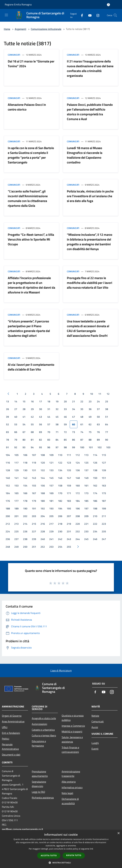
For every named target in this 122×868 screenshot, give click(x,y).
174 (95, 493)
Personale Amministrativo (10, 747)
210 (95, 516)
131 (34, 470)
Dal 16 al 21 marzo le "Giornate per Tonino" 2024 (31, 64)
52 (7, 424)
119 (34, 463)
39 (7, 417)
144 (43, 478)
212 (8, 524)
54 (24, 424)
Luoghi (95, 743)
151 (104, 478)
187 (104, 501)
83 (49, 440)
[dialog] (61, 849)
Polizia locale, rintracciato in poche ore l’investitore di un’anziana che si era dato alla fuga (90, 196)
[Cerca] (115, 15)
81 (32, 440)
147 (69, 478)
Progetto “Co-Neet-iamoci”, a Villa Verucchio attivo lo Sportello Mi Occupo (31, 239)
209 (86, 516)
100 (82, 447)
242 (60, 539)
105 (16, 455)
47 (74, 417)
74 (82, 432)
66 (16, 432)
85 (65, 440)
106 (25, 455)
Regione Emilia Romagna (18, 4)
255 (69, 547)
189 (16, 508)
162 (95, 486)
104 (8, 455)
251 (34, 547)
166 (25, 493)
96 (49, 447)
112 (78, 455)
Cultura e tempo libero (44, 735)
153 (16, 486)
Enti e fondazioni (11, 733)
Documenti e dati (11, 755)
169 (51, 493)
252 (43, 547)
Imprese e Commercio (73, 726)
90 (107, 440)
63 (98, 424)
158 (60, 486)
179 (34, 501)
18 (49, 401)
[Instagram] (97, 15)
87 (82, 440)
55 (32, 424)
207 (69, 516)
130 (25, 470)
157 (51, 486)
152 (8, 486)
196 (78, 508)
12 (108, 394)
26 (7, 409)
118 (25, 463)
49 (90, 417)
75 (90, 432)
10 (91, 394)
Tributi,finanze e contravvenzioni (70, 750)
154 (25, 486)
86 (74, 440)
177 (16, 501)
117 (16, 463)
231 (69, 531)
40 (16, 417)
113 (86, 455)
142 (25, 478)
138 (95, 470)
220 (78, 524)
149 (86, 478)
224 (8, 531)
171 (69, 493)
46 (65, 417)
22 (82, 401)
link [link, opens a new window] (92, 849)
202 (25, 516)
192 (43, 508)
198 (95, 508)
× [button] (118, 833)
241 (51, 539)
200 (8, 516)
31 (49, 409)
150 (95, 478)
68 (32, 432)
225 (16, 531)
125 (86, 463)
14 (16, 401)
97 (57, 447)
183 (69, 501)
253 (51, 547)
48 (82, 417)
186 (95, 501)
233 (86, 531)
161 (86, 486)
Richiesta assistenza (43, 798)
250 (25, 547)
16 (32, 401)
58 (57, 424)
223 (104, 524)
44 (49, 417)
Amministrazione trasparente (71, 774)
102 (100, 447)
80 (24, 440)
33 (65, 409)
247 (104, 539)
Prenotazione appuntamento (40, 774)
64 (107, 424)
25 (107, 401)
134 (60, 470)
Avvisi (95, 727)
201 (16, 516)
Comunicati (14, 55)
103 (108, 447)
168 (43, 493)
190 (25, 508)
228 (43, 531)
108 (43, 455)
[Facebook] (81, 15)
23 (90, 401)
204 (43, 516)
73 (74, 432)
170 (60, 493)
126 (95, 463)
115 (104, 455)
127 (104, 463)
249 (16, 547)
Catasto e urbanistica (43, 730)
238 (25, 539)
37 (98, 409)
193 (51, 508)
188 (8, 508)
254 (60, 547)
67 (24, 432)
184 (78, 501)
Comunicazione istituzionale (46, 29)
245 (86, 539)
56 (41, 424)
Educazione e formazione (39, 743)
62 (90, 424)
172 (78, 493)
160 (78, 486)
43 (41, 417)
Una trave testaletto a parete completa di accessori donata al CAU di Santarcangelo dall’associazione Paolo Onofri (88, 328)
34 (74, 409)
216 (43, 524)
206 (60, 516)
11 (100, 394)
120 (43, 463)
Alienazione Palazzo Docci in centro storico (27, 107)
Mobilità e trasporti (72, 731)
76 (98, 432)
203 (34, 516)
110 (60, 455)
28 (24, 409)
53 (16, 424)
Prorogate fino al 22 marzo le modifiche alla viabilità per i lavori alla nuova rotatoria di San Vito (90, 283)
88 (90, 440)
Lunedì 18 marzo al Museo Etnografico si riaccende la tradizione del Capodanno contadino (85, 155)
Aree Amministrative (13, 721)
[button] (61, 863)
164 (8, 493)
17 (41, 401)
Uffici (5, 727)
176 (8, 501)
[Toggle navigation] (6, 15)
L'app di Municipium (61, 670)
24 (98, 401)
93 (24, 447)
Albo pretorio (69, 782)
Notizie (95, 716)
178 (25, 501)
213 (16, 524)
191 (34, 508)
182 (60, 501)
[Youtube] (89, 15)
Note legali (67, 793)
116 (8, 463)
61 (82, 424)
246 (95, 539)
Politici (6, 739)
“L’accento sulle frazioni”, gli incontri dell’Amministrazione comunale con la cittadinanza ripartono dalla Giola (28, 198)
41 (24, 417)
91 (7, 447)
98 (65, 447)
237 (16, 539)
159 (69, 486)
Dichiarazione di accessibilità (70, 801)
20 (65, 401)
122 (60, 463)
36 (90, 409)
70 (49, 432)
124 (78, 463)
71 (57, 432)
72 (65, 432)
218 (60, 524)
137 (86, 470)
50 (98, 417)
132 (43, 470)
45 (57, 417)
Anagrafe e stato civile (44, 718)
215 (34, 524)
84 (57, 440)
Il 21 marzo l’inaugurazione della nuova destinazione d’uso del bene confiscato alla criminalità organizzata (90, 68)
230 (60, 531)
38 (107, 409)
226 (25, 531)
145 (51, 478)
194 (60, 508)
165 (16, 493)
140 (8, 478)
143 (34, 478)
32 (57, 409)
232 (78, 531)
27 (16, 409)
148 (78, 478)
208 (78, 516)
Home (7, 29)
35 (82, 409)
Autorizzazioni (39, 724)
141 (16, 478)
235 (104, 531)
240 (43, 539)
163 (104, 486)
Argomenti (20, 29)
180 (43, 501)
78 (7, 440)
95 (41, 447)
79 (16, 440)
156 (43, 486)
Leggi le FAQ (38, 792)
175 (104, 493)
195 (69, 508)
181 (51, 501)
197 (86, 508)
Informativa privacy (72, 787)
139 (104, 470)
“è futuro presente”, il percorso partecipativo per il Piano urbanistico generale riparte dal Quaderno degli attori (29, 328)
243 (69, 539)
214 (25, 524)
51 (107, 417)
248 (8, 547)
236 (8, 539)
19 (57, 401)
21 (74, 401)
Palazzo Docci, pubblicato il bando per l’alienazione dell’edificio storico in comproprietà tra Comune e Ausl (90, 112)
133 (51, 470)
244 (78, 539)
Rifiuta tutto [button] (74, 855)
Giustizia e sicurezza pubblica (73, 718)
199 (104, 508)
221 (86, 524)
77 (107, 432)
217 (51, 524)
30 (41, 409)
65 (7, 432)
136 (78, 470)
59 (65, 424)
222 (95, 524)
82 (41, 440)
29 (32, 409)
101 (91, 447)
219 (69, 524)
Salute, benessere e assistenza (72, 739)
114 (95, 455)
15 (24, 401)
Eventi (95, 749)
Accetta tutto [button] (49, 855)
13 (7, 401)
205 (51, 516)
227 (34, 531)
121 (51, 463)
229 (51, 531)
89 (98, 440)
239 (34, 539)
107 (34, 455)
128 (8, 470)
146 (60, 478)
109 (51, 455)
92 (16, 447)
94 (32, 447)
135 (69, 470)
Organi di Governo (12, 716)
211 (104, 516)
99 (74, 447)
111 (69, 455)
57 (49, 424)
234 (95, 531)
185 (86, 501)
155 (34, 486)
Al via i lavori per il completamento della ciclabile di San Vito (31, 367)
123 (69, 463)
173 (86, 493)
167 (34, 493)
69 (41, 432)
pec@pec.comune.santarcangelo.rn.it (22, 829)
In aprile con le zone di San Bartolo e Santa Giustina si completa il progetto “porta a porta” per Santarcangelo (31, 155)
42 (32, 417)
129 (16, 470)
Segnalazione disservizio (39, 784)
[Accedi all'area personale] (108, 5)
